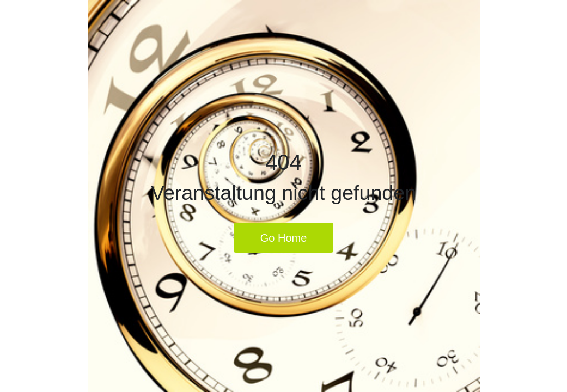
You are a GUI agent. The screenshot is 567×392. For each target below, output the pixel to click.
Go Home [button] (284, 238)
